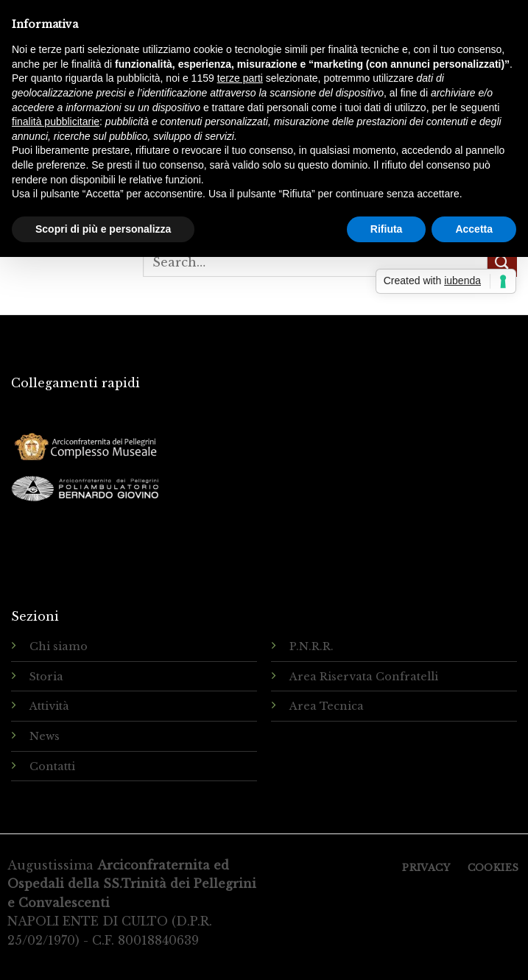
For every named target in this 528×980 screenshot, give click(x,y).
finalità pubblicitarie (56, 121)
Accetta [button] (474, 229)
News (45, 736)
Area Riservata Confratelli (364, 677)
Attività (49, 706)
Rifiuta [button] (387, 229)
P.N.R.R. (311, 646)
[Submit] (502, 262)
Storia (46, 677)
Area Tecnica (327, 706)
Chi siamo (59, 646)
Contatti (52, 766)
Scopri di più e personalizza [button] (103, 229)
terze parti (240, 78)
